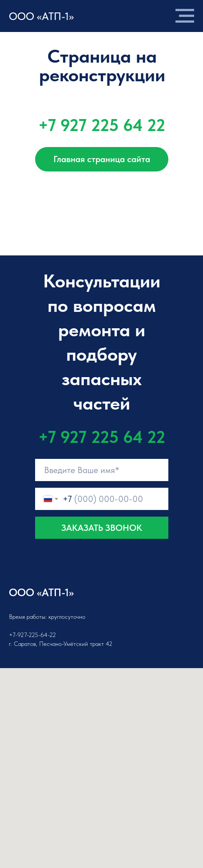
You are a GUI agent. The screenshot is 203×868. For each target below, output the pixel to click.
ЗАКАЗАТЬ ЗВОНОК (102, 528)
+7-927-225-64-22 (32, 635)
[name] (102, 470)
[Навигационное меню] (185, 16)
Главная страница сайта (102, 159)
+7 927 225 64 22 (102, 125)
